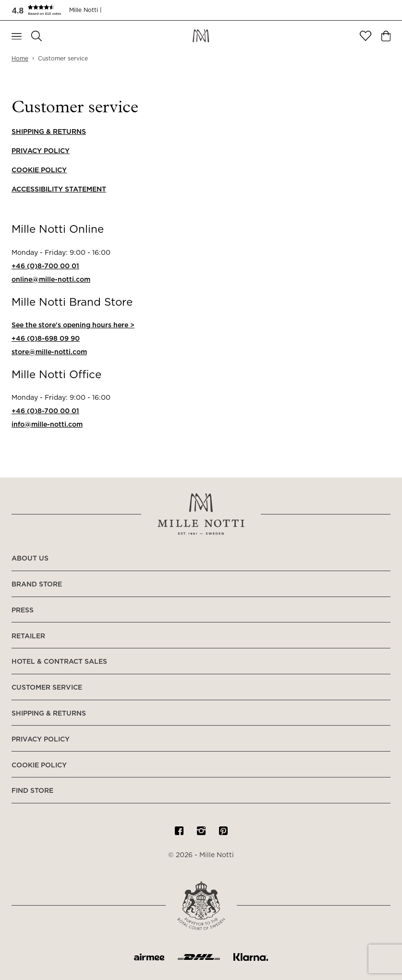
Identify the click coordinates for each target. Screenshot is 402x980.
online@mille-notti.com (51, 280)
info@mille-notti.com (47, 425)
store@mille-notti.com (49, 352)
